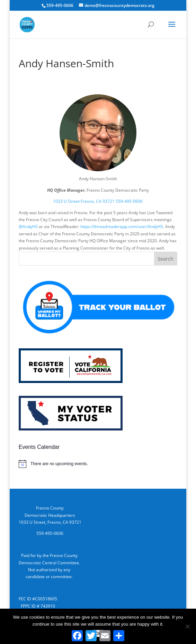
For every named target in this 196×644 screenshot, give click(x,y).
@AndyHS (28, 227)
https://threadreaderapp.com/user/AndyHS (122, 227)
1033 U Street (66, 201)
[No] (187, 626)
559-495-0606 (129, 201)
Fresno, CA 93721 (98, 201)
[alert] (98, 464)
